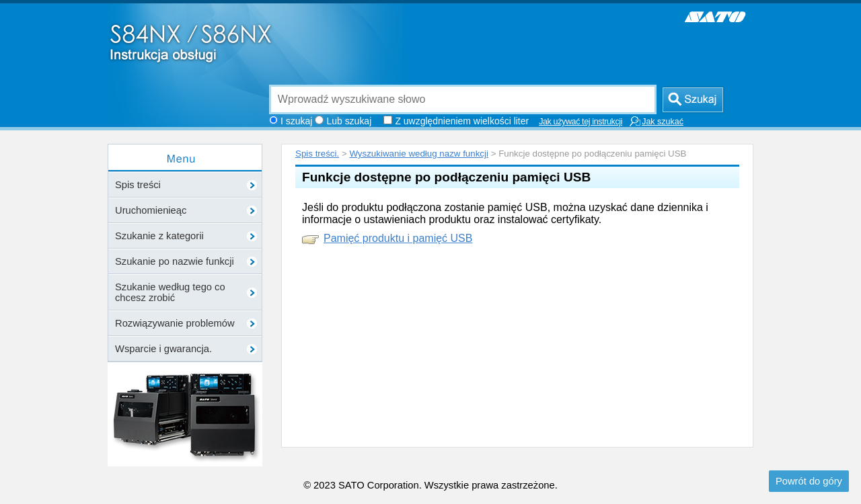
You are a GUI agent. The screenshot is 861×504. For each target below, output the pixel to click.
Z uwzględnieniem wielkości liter (462, 121)
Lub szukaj (349, 121)
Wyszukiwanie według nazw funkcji (419, 154)
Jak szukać (656, 121)
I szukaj (296, 121)
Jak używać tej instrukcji (581, 122)
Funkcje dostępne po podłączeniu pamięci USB (446, 177)
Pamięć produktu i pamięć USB (398, 238)
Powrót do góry (809, 481)
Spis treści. (317, 154)
